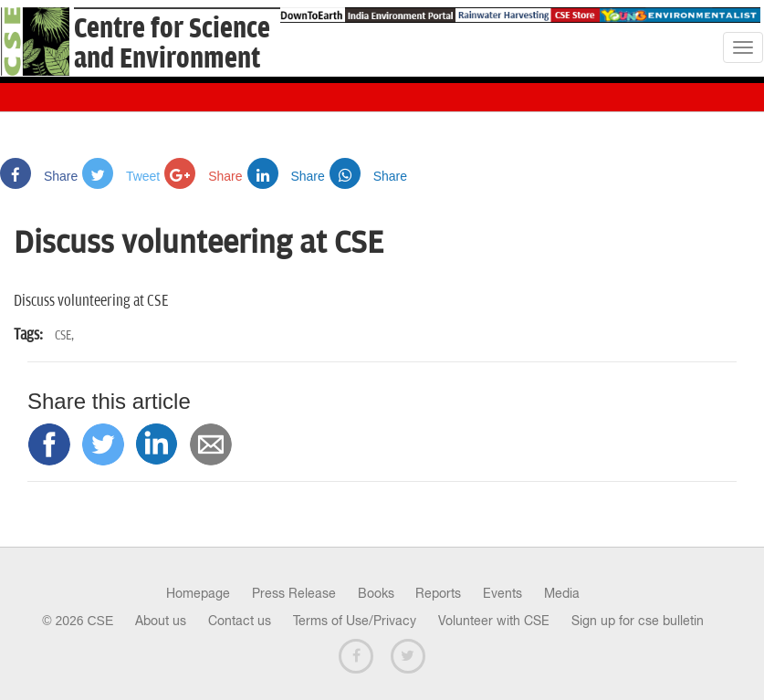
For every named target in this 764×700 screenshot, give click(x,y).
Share (39, 176)
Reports (438, 593)
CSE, (64, 335)
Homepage (198, 593)
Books (376, 593)
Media (562, 593)
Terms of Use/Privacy (355, 621)
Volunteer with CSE (494, 621)
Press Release (294, 593)
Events (502, 593)
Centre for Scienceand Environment (172, 44)
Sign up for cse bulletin (638, 621)
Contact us (240, 621)
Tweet (121, 176)
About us (161, 621)
